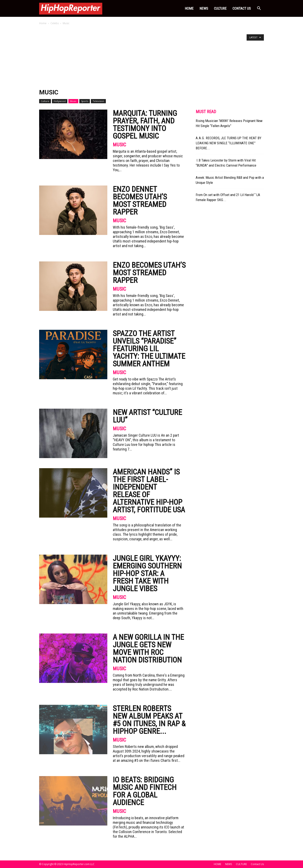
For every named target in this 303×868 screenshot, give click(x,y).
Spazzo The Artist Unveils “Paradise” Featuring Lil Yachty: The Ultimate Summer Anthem (149, 349)
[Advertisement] (151, 57)
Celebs (55, 23)
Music (73, 101)
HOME (189, 8)
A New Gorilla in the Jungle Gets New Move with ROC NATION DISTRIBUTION (148, 649)
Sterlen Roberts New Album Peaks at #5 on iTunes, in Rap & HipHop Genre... (149, 720)
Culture (45, 101)
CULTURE (220, 8)
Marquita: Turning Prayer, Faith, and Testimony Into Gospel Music (145, 125)
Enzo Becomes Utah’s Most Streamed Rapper (149, 273)
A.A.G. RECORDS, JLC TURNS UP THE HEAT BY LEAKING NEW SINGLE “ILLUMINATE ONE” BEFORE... (229, 143)
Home (43, 23)
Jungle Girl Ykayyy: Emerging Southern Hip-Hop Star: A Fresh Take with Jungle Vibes (147, 574)
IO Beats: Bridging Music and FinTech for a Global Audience (145, 791)
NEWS (204, 8)
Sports (85, 101)
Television (98, 101)
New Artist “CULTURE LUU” (147, 416)
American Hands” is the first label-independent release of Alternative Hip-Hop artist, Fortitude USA (149, 491)
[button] (259, 9)
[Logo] (71, 8)
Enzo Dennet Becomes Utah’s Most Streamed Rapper (140, 201)
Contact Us (242, 8)
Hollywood (60, 101)
